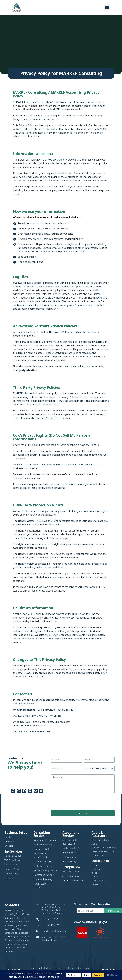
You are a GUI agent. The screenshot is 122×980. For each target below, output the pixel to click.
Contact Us (23, 694)
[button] (107, 7)
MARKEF (64, 968)
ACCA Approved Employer (91, 922)
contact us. (48, 119)
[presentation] (73, 802)
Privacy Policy (75, 968)
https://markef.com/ (56, 102)
